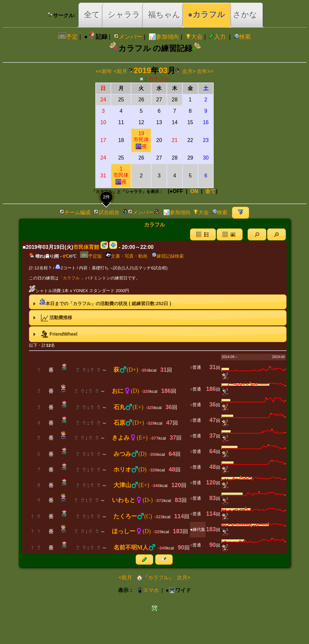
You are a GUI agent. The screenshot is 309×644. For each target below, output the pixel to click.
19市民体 (141, 140)
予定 (68, 37)
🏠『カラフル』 (154, 578)
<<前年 (104, 71)
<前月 (120, 71)
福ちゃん (164, 14)
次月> (189, 71)
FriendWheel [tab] (55, 334)
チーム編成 (75, 212)
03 (163, 70)
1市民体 (121, 175)
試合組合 (106, 212)
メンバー (128, 37)
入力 (217, 37)
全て (92, 14)
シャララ (124, 14)
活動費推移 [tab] (52, 318)
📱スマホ (148, 590)
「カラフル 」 (72, 278)
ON (194, 191)
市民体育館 (86, 247)
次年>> (205, 71)
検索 (242, 37)
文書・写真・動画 (127, 256)
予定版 (91, 256)
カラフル (159, 79)
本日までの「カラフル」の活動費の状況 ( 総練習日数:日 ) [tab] (101, 302)
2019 (142, 70)
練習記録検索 (168, 256)
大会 (194, 37)
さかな (245, 14)
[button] (257, 234)
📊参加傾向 (164, 37)
